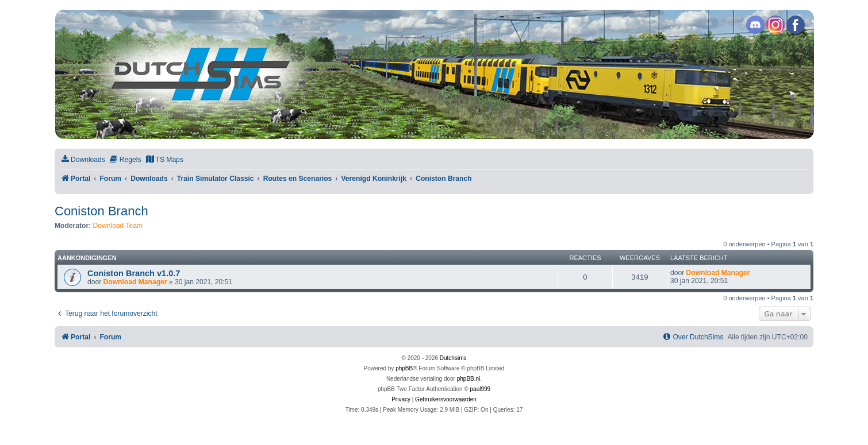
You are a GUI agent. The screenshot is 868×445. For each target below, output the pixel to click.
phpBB (404, 368)
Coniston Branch (101, 211)
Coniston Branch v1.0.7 (134, 273)
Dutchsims (453, 358)
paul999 (481, 389)
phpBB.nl (469, 379)
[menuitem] (83, 160)
